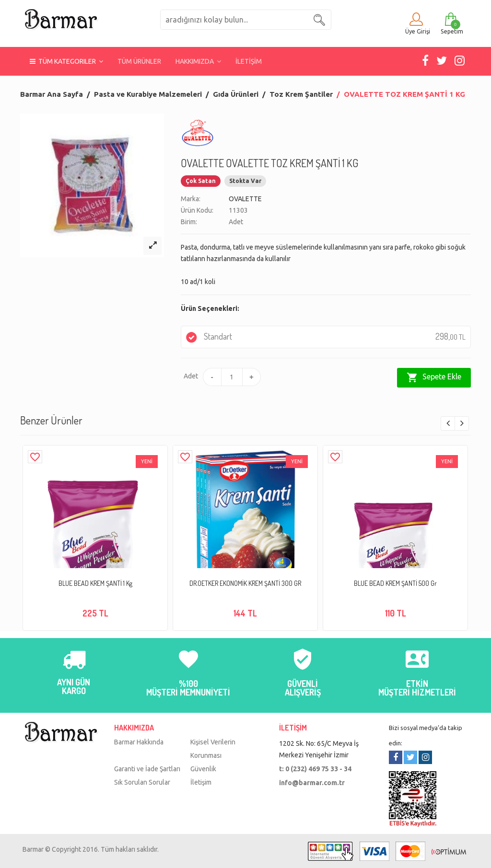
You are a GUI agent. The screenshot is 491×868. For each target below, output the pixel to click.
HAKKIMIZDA (198, 61)
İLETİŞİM (249, 61)
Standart (326, 337)
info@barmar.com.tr (312, 783)
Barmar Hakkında (139, 742)
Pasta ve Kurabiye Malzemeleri (148, 94)
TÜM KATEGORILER (66, 61)
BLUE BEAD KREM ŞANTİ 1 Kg (95, 583)
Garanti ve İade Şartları (147, 769)
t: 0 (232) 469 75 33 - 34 (315, 769)
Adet (189, 376)
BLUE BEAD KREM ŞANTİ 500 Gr (395, 583)
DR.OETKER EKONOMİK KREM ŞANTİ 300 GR (245, 583)
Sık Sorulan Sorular (142, 782)
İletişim (201, 782)
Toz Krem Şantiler (301, 94)
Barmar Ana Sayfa (52, 94)
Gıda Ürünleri (236, 94)
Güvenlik (203, 769)
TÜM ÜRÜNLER (139, 61)
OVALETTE (245, 199)
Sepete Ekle (434, 377)
